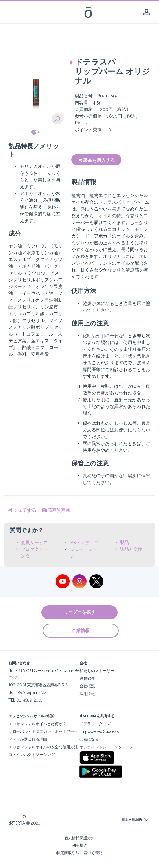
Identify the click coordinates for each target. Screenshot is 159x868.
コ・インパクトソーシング (32, 754)
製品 (124, 542)
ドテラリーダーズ (95, 724)
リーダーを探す (79, 612)
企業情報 (81, 631)
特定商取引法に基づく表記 (79, 853)
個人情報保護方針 (79, 838)
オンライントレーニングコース (107, 747)
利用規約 (80, 845)
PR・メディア (84, 542)
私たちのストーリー (97, 671)
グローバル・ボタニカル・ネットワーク (43, 731)
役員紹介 (87, 678)
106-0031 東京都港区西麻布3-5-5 (38, 685)
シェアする (22, 510)
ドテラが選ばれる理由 (28, 739)
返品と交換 (131, 549)
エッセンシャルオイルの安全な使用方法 (43, 747)
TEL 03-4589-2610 (26, 700)
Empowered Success (99, 731)
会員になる (89, 739)
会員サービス (34, 542)
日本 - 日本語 (132, 820)
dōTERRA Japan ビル (27, 692)
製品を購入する (96, 160)
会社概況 (87, 686)
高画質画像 (56, 510)
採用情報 (87, 693)
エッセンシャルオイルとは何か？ (37, 724)
